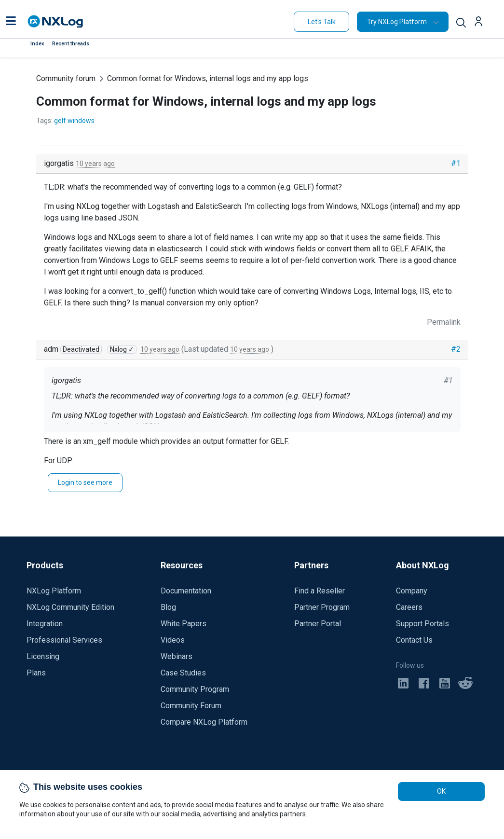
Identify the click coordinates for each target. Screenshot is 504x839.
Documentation (186, 591)
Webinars (177, 656)
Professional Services (64, 640)
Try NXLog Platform (397, 22)
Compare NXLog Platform (204, 722)
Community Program (195, 689)
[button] (11, 22)
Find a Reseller (320, 591)
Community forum (66, 78)
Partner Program (322, 607)
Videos (173, 640)
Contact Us (414, 640)
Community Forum (191, 706)
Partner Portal (318, 624)
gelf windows (74, 121)
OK (441, 791)
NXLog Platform (54, 591)
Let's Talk (322, 22)
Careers (409, 607)
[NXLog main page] (55, 21)
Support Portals (422, 624)
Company (412, 591)
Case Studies (183, 673)
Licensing (43, 656)
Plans (36, 673)
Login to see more (85, 482)
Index (37, 44)
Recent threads (71, 44)
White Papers (184, 624)
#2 (456, 349)
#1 (456, 163)
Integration (45, 624)
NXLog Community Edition (70, 607)
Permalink (444, 322)
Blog (168, 607)
